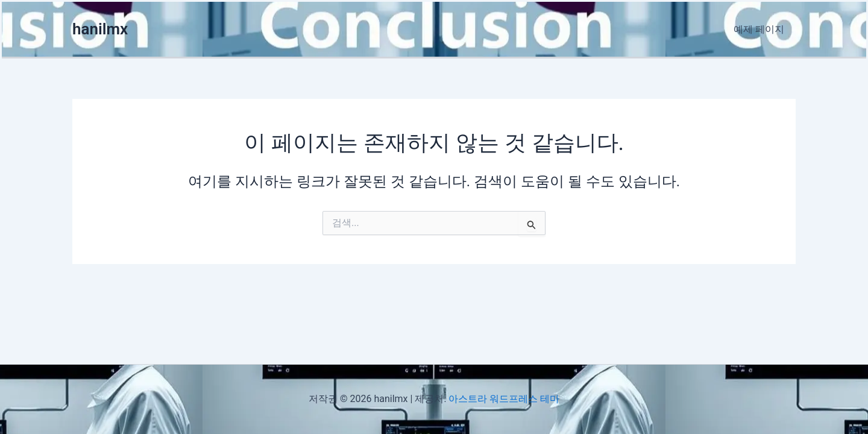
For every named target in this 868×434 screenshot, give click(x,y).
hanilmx (100, 29)
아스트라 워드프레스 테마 (504, 399)
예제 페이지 (761, 29)
